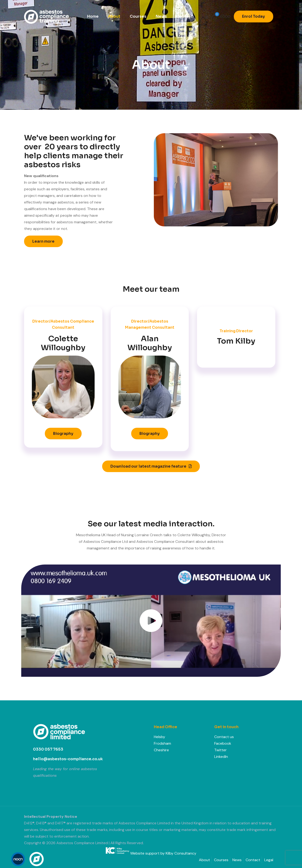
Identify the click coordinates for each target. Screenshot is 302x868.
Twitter (220, 750)
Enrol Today (254, 16)
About (204, 860)
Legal (269, 860)
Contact (253, 860)
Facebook (223, 743)
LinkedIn (221, 757)
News (237, 860)
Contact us (224, 737)
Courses (221, 860)
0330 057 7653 (48, 749)
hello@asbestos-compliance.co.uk (68, 759)
